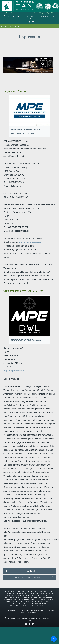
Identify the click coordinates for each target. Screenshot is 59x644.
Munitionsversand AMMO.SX (38, 602)
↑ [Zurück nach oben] (54, 639)
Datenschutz (22, 593)
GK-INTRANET (16, 598)
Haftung (21, 591)
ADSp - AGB (10, 591)
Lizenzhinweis (14, 606)
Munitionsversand (20, 604)
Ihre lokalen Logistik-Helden (29, 594)
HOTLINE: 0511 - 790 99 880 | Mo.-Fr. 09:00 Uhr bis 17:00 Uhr (30, 17)
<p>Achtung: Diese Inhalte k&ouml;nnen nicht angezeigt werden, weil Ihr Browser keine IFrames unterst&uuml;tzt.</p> (29, 63)
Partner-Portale (40, 604)
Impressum (33, 591)
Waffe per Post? (30, 600)
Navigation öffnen (10, 26)
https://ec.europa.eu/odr (30, 242)
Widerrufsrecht (39, 593)
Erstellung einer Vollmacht (37, 606)
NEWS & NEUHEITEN (32, 598)
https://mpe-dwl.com (14, 371)
